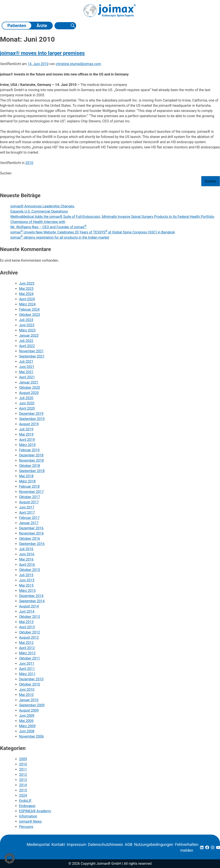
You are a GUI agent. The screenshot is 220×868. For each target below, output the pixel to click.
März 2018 (27, 481)
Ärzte (42, 26)
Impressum (76, 844)
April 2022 (27, 346)
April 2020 (27, 408)
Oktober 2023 (30, 315)
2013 (23, 780)
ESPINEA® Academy (35, 811)
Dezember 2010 (31, 679)
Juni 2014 (27, 611)
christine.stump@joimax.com (78, 64)
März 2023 (27, 330)
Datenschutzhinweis (106, 844)
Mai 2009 (26, 721)
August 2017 (29, 502)
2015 (23, 790)
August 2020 (29, 393)
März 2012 (27, 653)
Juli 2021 (26, 362)
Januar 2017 (29, 523)
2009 (23, 759)
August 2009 (29, 710)
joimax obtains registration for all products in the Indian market (60, 237)
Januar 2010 (29, 700)
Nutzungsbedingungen (154, 844)
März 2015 (27, 591)
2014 (23, 785)
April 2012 (27, 648)
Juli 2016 (26, 549)
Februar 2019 (29, 450)
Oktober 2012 (30, 632)
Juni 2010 (27, 690)
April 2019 (27, 440)
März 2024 (27, 304)
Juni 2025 (27, 283)
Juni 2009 (27, 716)
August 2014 (29, 606)
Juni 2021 (27, 367)
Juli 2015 (26, 575)
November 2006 (31, 736)
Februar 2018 (29, 487)
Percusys (26, 827)
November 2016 (31, 533)
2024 (23, 795)
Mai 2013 (26, 622)
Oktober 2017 (30, 497)
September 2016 (32, 544)
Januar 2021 (29, 382)
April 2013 (27, 627)
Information (28, 816)
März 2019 (27, 445)
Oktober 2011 (30, 658)
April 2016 (27, 565)
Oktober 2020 (30, 388)
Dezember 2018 (31, 455)
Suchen (6, 173)
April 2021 (27, 377)
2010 (29, 163)
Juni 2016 (27, 554)
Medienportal (38, 844)
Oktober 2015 (30, 570)
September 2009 (32, 705)
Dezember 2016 (31, 528)
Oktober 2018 (30, 466)
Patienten (17, 26)
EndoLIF (25, 801)
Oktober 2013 (30, 617)
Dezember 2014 (31, 596)
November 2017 (31, 492)
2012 (23, 775)
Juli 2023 (26, 320)
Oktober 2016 (30, 539)
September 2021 (32, 356)
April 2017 (27, 513)
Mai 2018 (26, 476)
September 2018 (32, 471)
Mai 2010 (26, 695)
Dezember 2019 (31, 414)
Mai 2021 (26, 372)
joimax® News (30, 821)
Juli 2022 (26, 341)
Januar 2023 (29, 336)
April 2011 (27, 669)
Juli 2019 (26, 429)
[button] (10, 858)
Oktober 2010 (30, 684)
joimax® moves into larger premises (42, 53)
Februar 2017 (29, 518)
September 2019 (32, 419)
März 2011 (27, 674)
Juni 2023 (27, 325)
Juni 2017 (27, 507)
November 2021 (31, 351)
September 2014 (32, 601)
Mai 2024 (26, 294)
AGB (129, 844)
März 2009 (27, 726)
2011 (23, 769)
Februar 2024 (29, 309)
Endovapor (27, 806)
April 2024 (27, 299)
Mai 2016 (26, 559)
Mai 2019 (26, 434)
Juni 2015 (27, 580)
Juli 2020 (26, 398)
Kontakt (58, 844)
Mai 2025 (26, 289)
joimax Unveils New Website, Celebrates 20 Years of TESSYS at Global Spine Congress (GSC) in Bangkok (93, 232)
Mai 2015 (26, 585)
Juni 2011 (27, 664)
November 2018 (31, 460)
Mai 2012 (26, 643)
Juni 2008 (27, 731)
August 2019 (29, 424)
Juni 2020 (27, 403)
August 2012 (29, 637)
